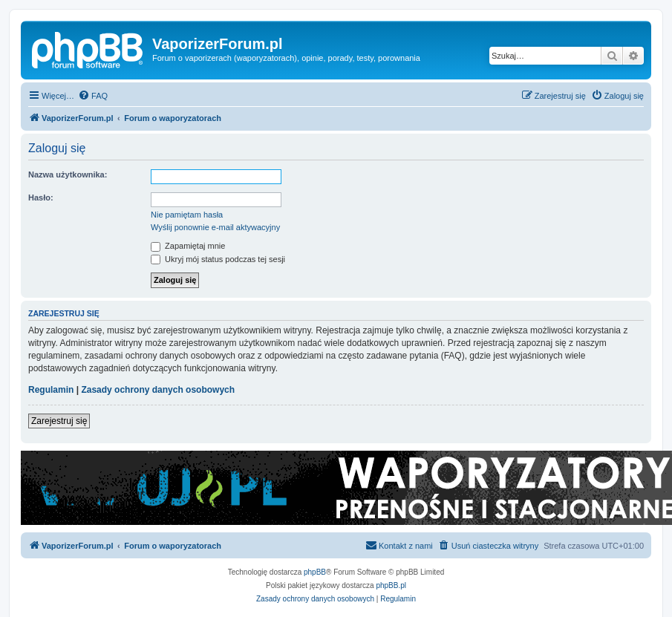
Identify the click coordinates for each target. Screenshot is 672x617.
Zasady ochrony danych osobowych (158, 390)
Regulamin (51, 390)
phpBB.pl (391, 585)
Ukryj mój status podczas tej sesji (218, 259)
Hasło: (41, 197)
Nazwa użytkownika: (68, 174)
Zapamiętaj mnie (188, 246)
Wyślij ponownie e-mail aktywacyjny (215, 227)
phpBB (315, 572)
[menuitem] (93, 96)
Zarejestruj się (59, 421)
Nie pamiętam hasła (187, 215)
